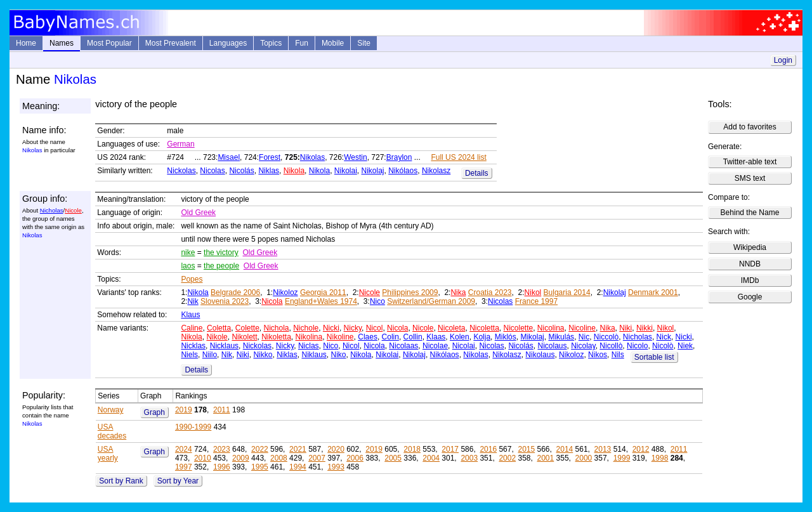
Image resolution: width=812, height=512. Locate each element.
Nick (664, 337)
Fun (302, 43)
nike (188, 253)
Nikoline (340, 337)
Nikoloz (285, 292)
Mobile (333, 43)
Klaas (436, 337)
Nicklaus (224, 346)
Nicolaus (552, 346)
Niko (339, 355)
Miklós (506, 337)
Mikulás (561, 337)
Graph (154, 412)
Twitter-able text (750, 162)
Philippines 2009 (410, 292)
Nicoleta (451, 328)
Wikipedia (750, 247)
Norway (111, 410)
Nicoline (582, 328)
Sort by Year (178, 481)
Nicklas (193, 346)
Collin (413, 337)
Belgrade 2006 (235, 292)
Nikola (294, 171)
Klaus (190, 315)
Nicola (272, 301)
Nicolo (637, 346)
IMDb (750, 280)
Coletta (219, 328)
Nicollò (611, 346)
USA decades (112, 431)
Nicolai (464, 346)
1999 (622, 458)
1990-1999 (193, 427)
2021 (298, 449)
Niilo (210, 355)
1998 (660, 458)
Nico (377, 301)
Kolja (482, 337)
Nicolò (663, 346)
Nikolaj (373, 171)
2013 (603, 449)
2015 (526, 449)
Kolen (460, 337)
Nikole (217, 337)
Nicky (353, 328)
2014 (565, 449)
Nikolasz (436, 171)
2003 (469, 458)
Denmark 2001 (653, 292)
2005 (393, 458)
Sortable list (654, 357)
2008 (279, 458)
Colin (390, 337)
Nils (618, 355)
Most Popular (109, 43)
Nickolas (181, 171)
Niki (625, 328)
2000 (584, 458)
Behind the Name (750, 213)
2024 (184, 449)
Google (750, 297)
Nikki (645, 328)
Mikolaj (532, 337)
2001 (546, 458)
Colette (247, 328)
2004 (431, 458)
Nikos (598, 355)
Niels (189, 355)
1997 (184, 467)
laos (188, 266)
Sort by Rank (121, 481)
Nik (193, 301)
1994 (298, 467)
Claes (368, 337)
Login (783, 60)
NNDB (750, 264)
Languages (228, 43)
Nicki (331, 328)
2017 (450, 449)
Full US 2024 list (458, 157)
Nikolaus (540, 355)
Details (477, 173)
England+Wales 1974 (321, 301)
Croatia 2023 (490, 292)
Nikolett (244, 337)
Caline (192, 328)
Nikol (533, 292)
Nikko (263, 355)
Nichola (277, 328)
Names (62, 43)
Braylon (399, 157)
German (180, 144)
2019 (184, 410)
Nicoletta (484, 328)
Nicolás (241, 171)
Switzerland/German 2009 (431, 301)
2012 (641, 449)
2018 (412, 449)
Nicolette (519, 328)
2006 (355, 458)
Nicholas (52, 210)
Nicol (375, 328)
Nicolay (583, 346)
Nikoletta (276, 337)
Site (364, 43)
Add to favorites (750, 127)
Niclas (309, 346)
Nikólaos (403, 171)
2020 (336, 449)
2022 (260, 449)
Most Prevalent (171, 43)
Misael (229, 157)
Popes (192, 279)
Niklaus (314, 355)
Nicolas (212, 171)
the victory (221, 253)
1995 (260, 467)
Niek (685, 346)
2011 (222, 410)
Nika (458, 292)
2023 (222, 449)
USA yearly (108, 454)
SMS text (750, 178)
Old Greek (198, 213)
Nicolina (551, 328)
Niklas (269, 171)
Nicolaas (403, 346)
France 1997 (536, 301)
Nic (584, 337)
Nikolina (309, 337)
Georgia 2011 (323, 292)
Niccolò (606, 337)
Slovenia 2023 (225, 301)
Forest (270, 157)
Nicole (73, 210)
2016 (488, 449)
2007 (317, 458)
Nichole (306, 328)
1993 (336, 467)
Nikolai (346, 171)
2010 (203, 458)
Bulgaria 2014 (567, 292)
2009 (241, 458)
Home (26, 43)
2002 (507, 458)
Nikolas (312, 157)
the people (221, 266)
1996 (222, 467)
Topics (271, 43)
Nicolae (435, 346)
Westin (355, 157)
